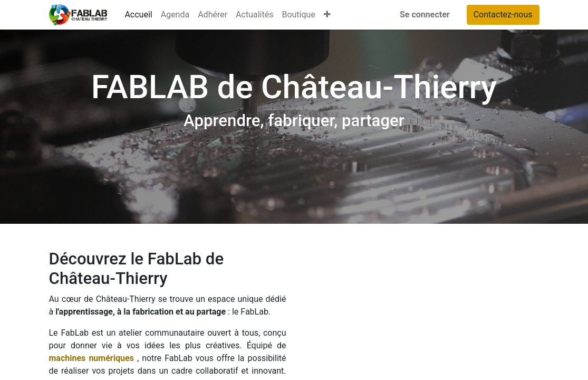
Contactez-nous (503, 15)
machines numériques (91, 358)
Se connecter (425, 15)
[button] (327, 15)
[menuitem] (138, 15)
